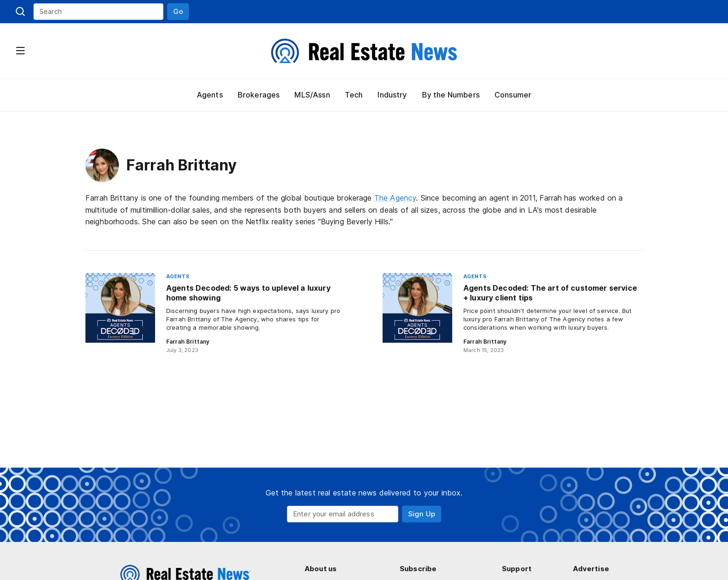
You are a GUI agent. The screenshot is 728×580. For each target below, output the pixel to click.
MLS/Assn (311, 95)
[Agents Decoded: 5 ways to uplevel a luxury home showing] (215, 314)
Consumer (513, 95)
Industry (392, 95)
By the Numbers (451, 95)
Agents (209, 95)
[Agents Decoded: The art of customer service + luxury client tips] (513, 314)
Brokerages (257, 95)
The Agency (397, 198)
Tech (353, 95)
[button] (178, 12)
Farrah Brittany (187, 342)
